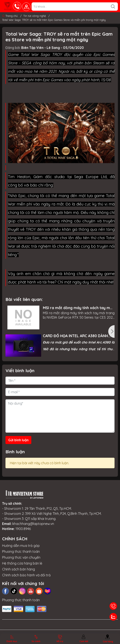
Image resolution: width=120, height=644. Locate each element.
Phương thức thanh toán (21, 551)
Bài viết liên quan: (24, 299)
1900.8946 (23, 529)
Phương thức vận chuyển (21, 557)
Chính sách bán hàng (18, 569)
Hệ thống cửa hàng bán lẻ (22, 563)
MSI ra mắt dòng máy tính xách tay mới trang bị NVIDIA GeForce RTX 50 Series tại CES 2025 (78, 308)
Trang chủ (10, 16)
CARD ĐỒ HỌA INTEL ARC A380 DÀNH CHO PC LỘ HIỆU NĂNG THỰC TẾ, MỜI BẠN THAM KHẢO (75, 336)
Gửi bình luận (18, 440)
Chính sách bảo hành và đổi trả (26, 575)
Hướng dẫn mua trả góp (21, 546)
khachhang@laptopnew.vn (33, 524)
